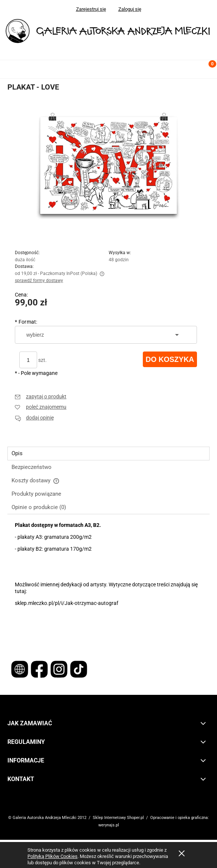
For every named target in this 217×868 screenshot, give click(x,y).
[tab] (108, 454)
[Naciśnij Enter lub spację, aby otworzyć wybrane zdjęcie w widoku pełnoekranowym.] (109, 169)
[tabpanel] (108, 582)
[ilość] (28, 360)
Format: (26, 322)
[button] (9, 68)
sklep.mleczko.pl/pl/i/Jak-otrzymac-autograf (67, 603)
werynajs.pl (109, 825)
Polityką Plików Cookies (52, 856)
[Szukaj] (189, 68)
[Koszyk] (208, 70)
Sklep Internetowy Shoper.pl (118, 818)
